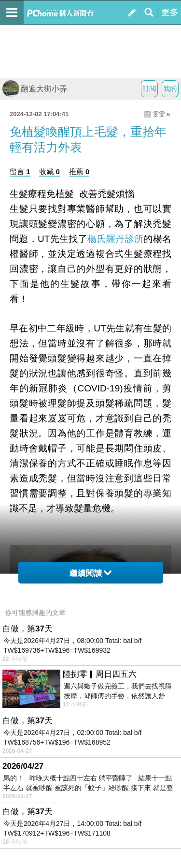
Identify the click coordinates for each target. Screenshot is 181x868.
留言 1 (20, 172)
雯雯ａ (162, 114)
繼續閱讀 (90, 573)
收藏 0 (49, 172)
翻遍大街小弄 (35, 89)
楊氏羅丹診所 (115, 239)
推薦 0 (79, 172)
